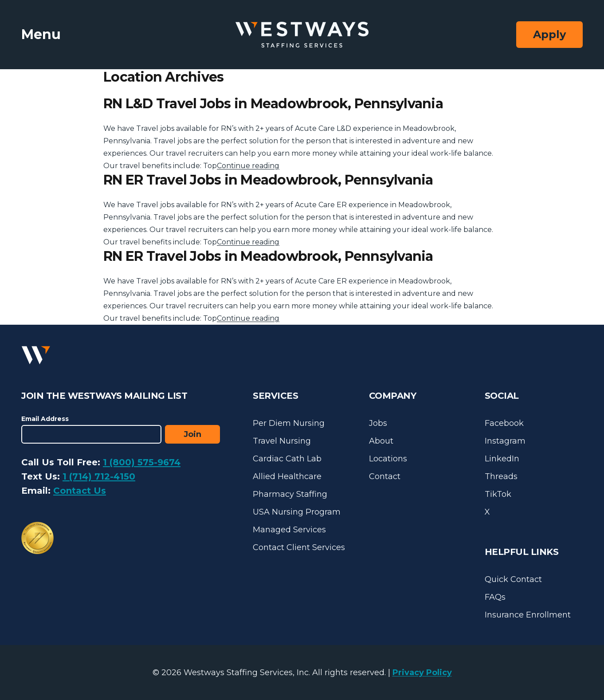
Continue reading (248, 166)
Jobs (378, 423)
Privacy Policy (422, 672)
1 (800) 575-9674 (142, 462)
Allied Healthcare (287, 476)
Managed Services (289, 530)
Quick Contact (513, 579)
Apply (549, 34)
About (381, 441)
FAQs (495, 597)
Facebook (504, 423)
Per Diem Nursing (289, 423)
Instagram (505, 441)
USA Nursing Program (297, 512)
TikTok (498, 494)
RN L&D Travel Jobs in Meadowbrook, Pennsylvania (273, 104)
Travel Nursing (282, 441)
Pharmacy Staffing (290, 494)
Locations (388, 459)
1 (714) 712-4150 (99, 476)
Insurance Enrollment (528, 615)
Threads (501, 476)
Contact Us (80, 491)
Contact (385, 476)
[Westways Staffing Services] (302, 35)
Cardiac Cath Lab (287, 459)
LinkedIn (502, 459)
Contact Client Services (299, 547)
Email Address (45, 419)
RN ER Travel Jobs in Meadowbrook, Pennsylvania (268, 180)
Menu (41, 34)
